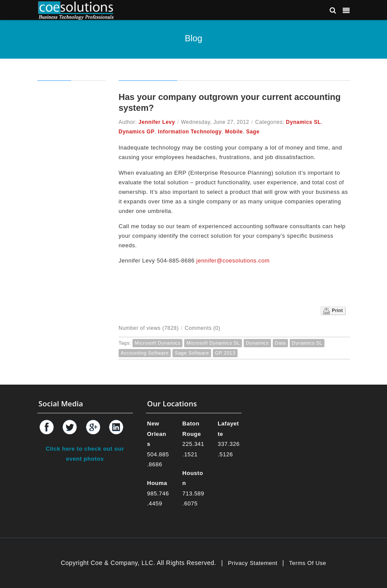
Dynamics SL (303, 122)
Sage (253, 132)
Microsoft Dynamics (157, 343)
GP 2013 (225, 353)
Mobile (234, 132)
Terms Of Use (308, 563)
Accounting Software (145, 353)
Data (280, 343)
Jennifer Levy (157, 122)
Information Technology (190, 132)
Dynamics (257, 343)
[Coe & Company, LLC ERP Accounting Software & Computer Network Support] (76, 10)
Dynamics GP (137, 132)
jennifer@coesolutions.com (233, 261)
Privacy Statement (253, 563)
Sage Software (192, 353)
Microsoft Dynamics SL (213, 343)
